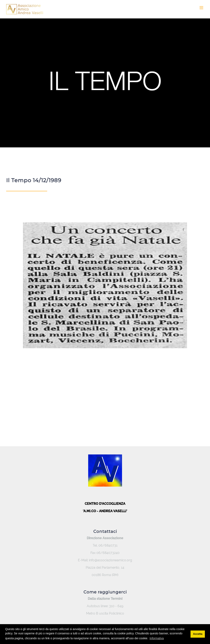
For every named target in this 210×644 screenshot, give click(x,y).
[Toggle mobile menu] (202, 8)
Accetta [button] (198, 634)
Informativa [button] (157, 638)
